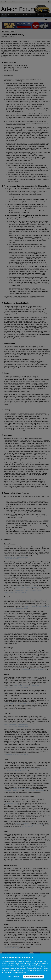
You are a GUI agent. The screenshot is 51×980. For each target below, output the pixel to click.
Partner (40, 15)
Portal (4, 15)
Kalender (33, 15)
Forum (10, 15)
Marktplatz (18, 15)
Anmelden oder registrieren (9, 2)
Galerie (25, 15)
